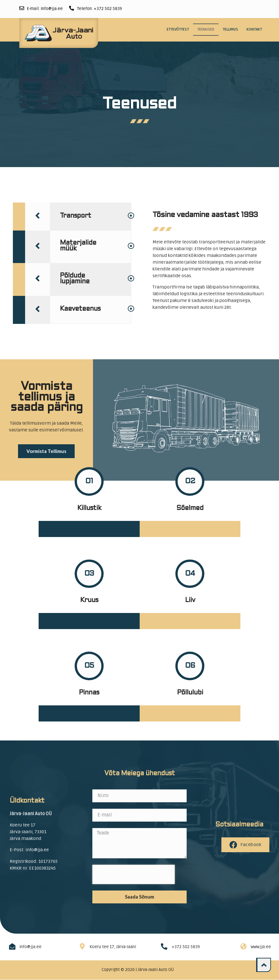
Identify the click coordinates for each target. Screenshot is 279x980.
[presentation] (134, 874)
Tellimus (230, 29)
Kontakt (254, 29)
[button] (46, 451)
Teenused (206, 29)
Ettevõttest (178, 29)
